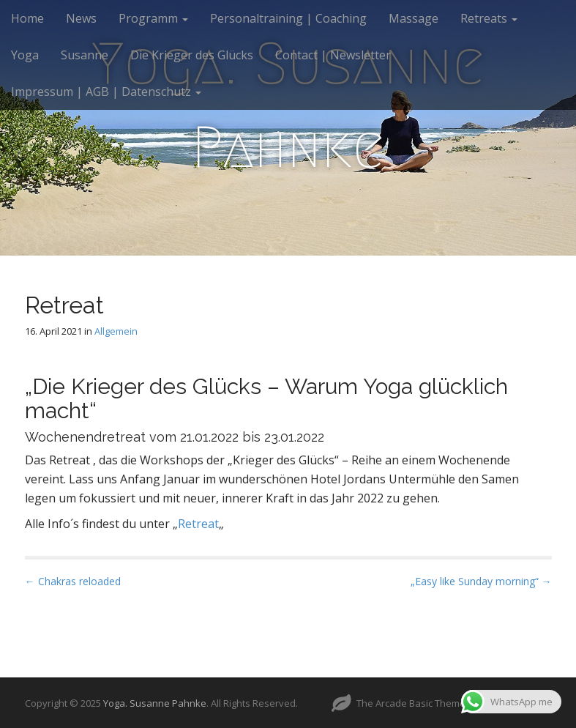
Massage (414, 18)
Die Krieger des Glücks (192, 55)
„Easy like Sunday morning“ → (481, 581)
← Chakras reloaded (73, 581)
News (81, 18)
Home (27, 18)
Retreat (198, 524)
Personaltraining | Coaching (288, 18)
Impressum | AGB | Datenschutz (106, 92)
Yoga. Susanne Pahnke (155, 703)
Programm (153, 18)
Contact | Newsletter (333, 55)
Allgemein (116, 331)
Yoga (25, 55)
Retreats (489, 18)
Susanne (85, 55)
